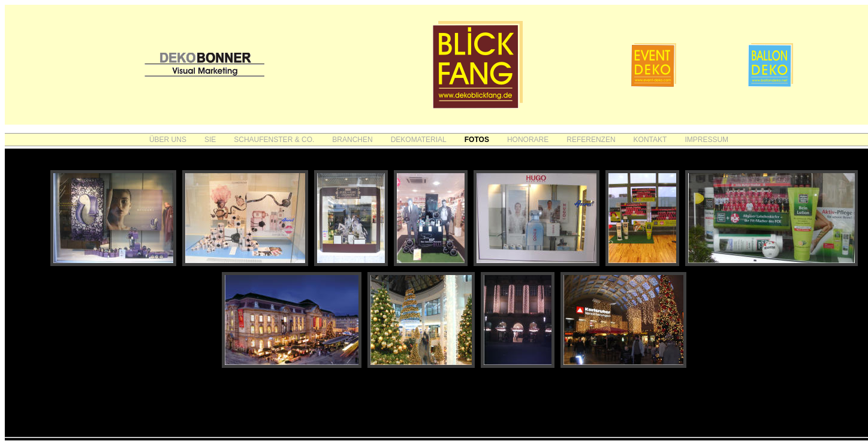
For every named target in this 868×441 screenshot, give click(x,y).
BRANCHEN (352, 140)
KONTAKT (650, 140)
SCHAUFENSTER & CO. (274, 140)
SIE (210, 140)
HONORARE (528, 140)
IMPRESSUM (706, 140)
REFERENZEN (591, 140)
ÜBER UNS (168, 140)
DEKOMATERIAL (419, 140)
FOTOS (477, 140)
